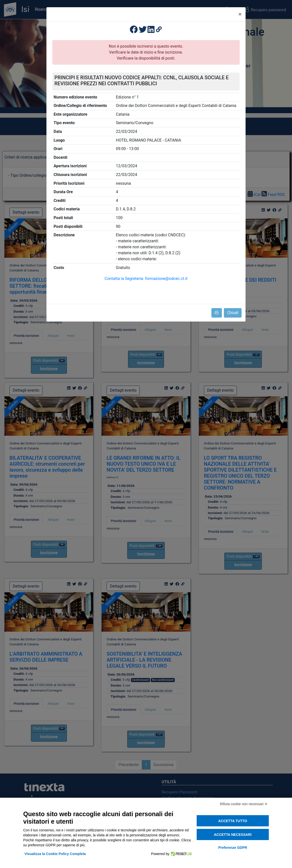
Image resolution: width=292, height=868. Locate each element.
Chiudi (233, 313)
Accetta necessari (233, 835)
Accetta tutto (233, 821)
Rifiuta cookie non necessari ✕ (244, 804)
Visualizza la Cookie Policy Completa (55, 854)
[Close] (240, 14)
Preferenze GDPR (233, 848)
